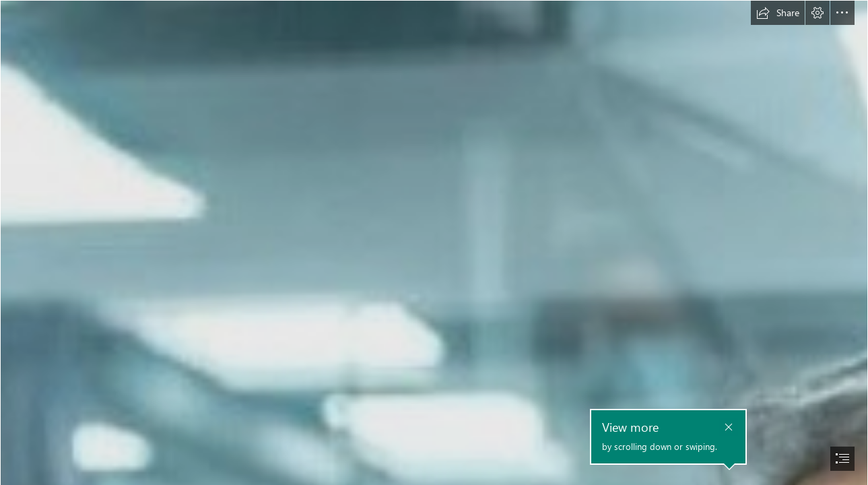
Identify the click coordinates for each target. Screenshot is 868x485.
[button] (778, 13)
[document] (434, 243)
